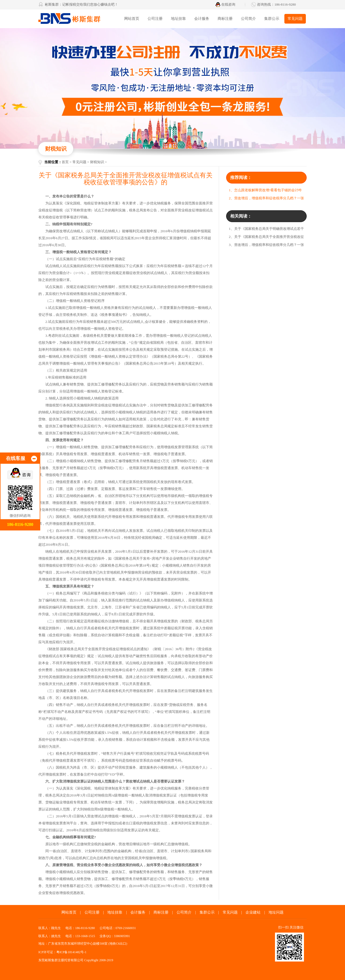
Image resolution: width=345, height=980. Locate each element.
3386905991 (122, 936)
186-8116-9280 (285, 4)
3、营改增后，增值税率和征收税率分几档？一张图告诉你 (266, 246)
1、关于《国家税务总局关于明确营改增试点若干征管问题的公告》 (266, 230)
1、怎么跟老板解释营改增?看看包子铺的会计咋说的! (265, 191)
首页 (65, 162)
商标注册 (225, 19)
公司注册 (155, 19)
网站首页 (132, 19)
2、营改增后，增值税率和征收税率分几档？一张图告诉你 (266, 199)
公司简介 (248, 19)
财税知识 (97, 162)
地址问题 (276, 912)
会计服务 (202, 19)
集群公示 (272, 19)
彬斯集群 (79, 19)
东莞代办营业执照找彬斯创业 (172, 88)
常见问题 (295, 19)
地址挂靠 (178, 19)
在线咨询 (228, 4)
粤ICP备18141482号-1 (71, 952)
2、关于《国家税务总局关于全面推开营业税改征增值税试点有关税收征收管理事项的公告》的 (266, 238)
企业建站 (253, 912)
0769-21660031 (126, 928)
